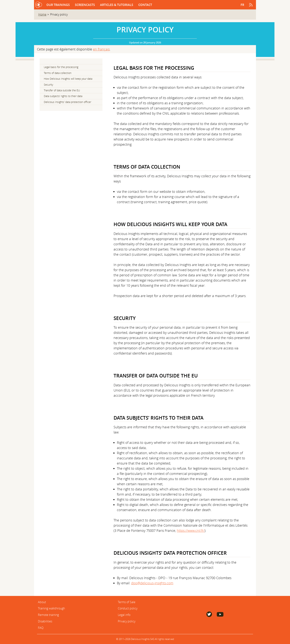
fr (242, 5)
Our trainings (58, 5)
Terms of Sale (127, 602)
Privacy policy (127, 621)
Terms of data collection (58, 73)
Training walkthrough (51, 608)
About (42, 602)
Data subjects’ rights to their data (63, 96)
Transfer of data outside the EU (62, 90)
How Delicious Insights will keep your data (68, 79)
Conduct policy (128, 608)
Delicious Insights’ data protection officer (68, 102)
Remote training (48, 615)
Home (42, 14)
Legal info (124, 615)
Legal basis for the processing (61, 67)
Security (48, 85)
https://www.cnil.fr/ (191, 531)
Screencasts (85, 5)
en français (101, 49)
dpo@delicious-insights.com (152, 583)
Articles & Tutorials (117, 5)
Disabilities (45, 621)
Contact (145, 5)
